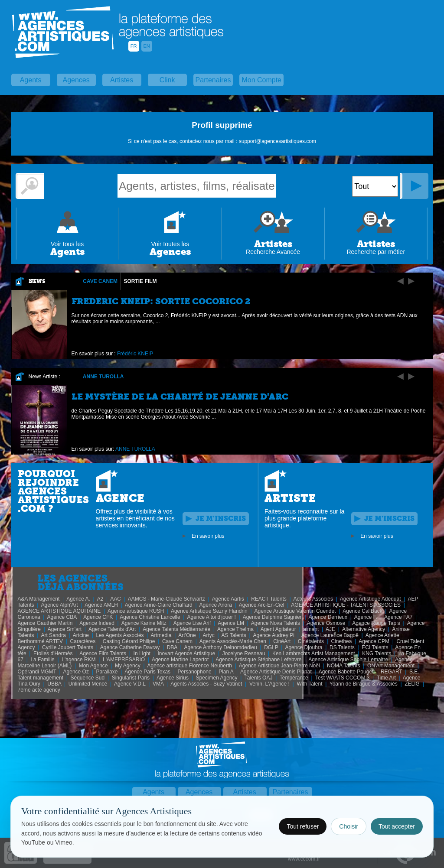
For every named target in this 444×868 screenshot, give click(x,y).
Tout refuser (303, 826)
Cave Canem (100, 281)
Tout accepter (397, 826)
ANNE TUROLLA (103, 377)
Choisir (349, 826)
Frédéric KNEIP (135, 354)
